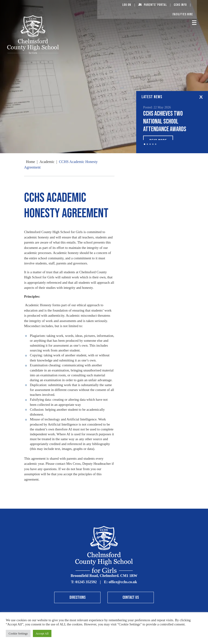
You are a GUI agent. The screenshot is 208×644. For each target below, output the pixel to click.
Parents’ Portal (155, 5)
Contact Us (131, 597)
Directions (77, 597)
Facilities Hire (183, 14)
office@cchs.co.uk (123, 582)
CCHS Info (180, 5)
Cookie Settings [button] (18, 633)
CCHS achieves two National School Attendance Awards (165, 121)
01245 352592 (86, 582)
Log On (127, 5)
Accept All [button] (42, 633)
